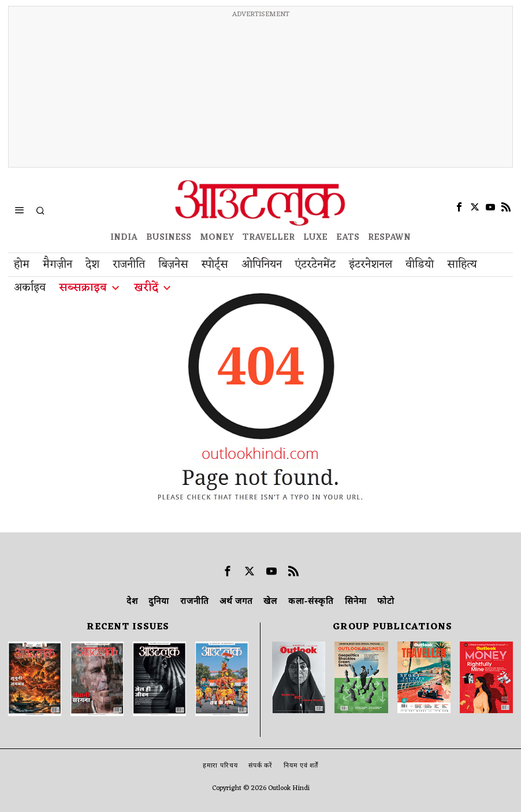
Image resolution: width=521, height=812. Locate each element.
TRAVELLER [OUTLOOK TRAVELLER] (269, 238)
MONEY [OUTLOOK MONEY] (217, 238)
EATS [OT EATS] (348, 238)
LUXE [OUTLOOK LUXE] (315, 238)
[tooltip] (459, 207)
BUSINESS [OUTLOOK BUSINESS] (169, 238)
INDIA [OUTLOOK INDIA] (124, 238)
